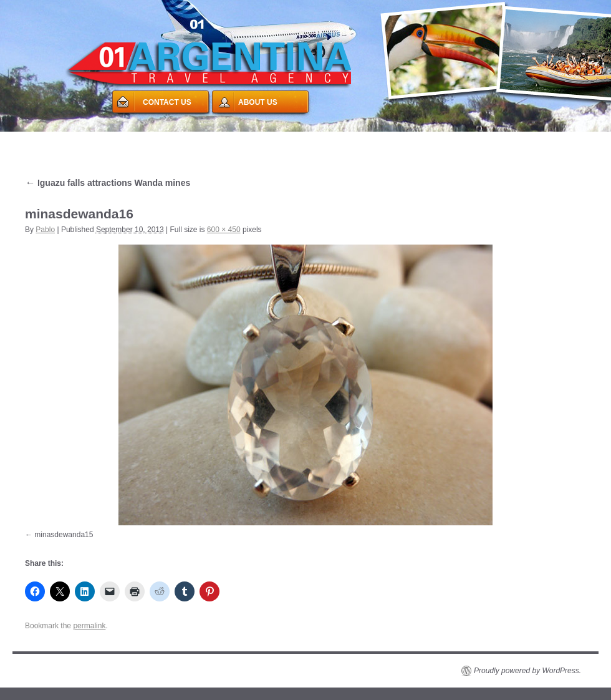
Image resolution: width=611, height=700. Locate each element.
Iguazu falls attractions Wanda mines (108, 183)
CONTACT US (167, 102)
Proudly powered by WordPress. (527, 671)
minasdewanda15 (64, 535)
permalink (89, 626)
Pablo (45, 230)
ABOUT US (258, 102)
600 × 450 (224, 230)
